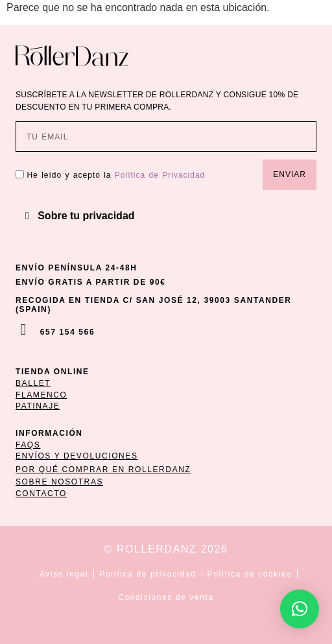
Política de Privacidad (160, 175)
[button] (166, 216)
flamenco (41, 395)
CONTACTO (41, 494)
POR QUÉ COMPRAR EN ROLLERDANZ (103, 470)
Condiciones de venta (166, 597)
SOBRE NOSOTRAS (59, 482)
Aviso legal (64, 574)
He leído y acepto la (116, 175)
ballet (33, 383)
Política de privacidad (148, 574)
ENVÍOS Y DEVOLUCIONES (77, 456)
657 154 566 (67, 332)
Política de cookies (250, 574)
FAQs (28, 445)
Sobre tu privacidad (86, 216)
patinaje (38, 406)
